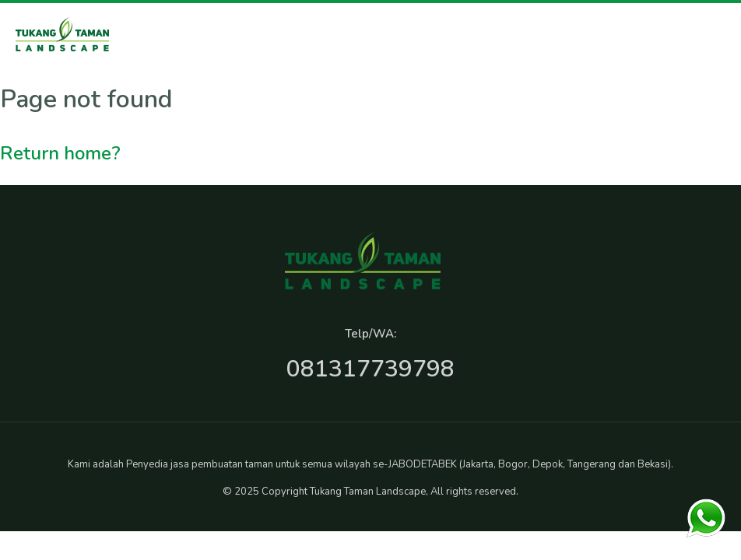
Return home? (60, 153)
